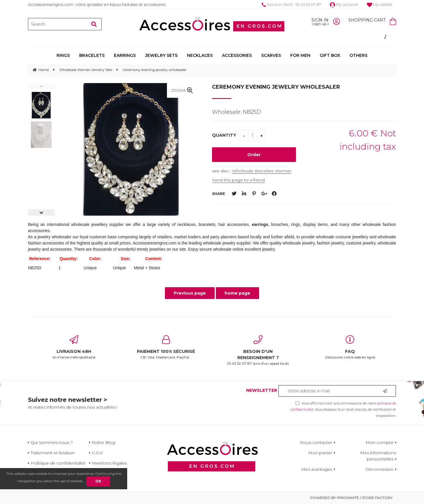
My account (344, 4)
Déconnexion (379, 469)
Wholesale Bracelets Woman (262, 171)
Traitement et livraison (53, 453)
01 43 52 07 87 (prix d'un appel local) (258, 350)
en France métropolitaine (74, 347)
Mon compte (380, 442)
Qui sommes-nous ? (52, 442)
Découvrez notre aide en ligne (350, 347)
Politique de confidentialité (58, 463)
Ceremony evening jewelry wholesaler (276, 87)
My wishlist (380, 4)
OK (98, 481)
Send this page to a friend (238, 180)
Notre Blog (103, 442)
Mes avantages (317, 469)
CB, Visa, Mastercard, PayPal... (166, 347)
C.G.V (97, 453)
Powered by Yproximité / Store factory (351, 498)
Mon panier (320, 453)
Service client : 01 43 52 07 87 (291, 4)
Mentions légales (109, 463)
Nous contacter (316, 442)
